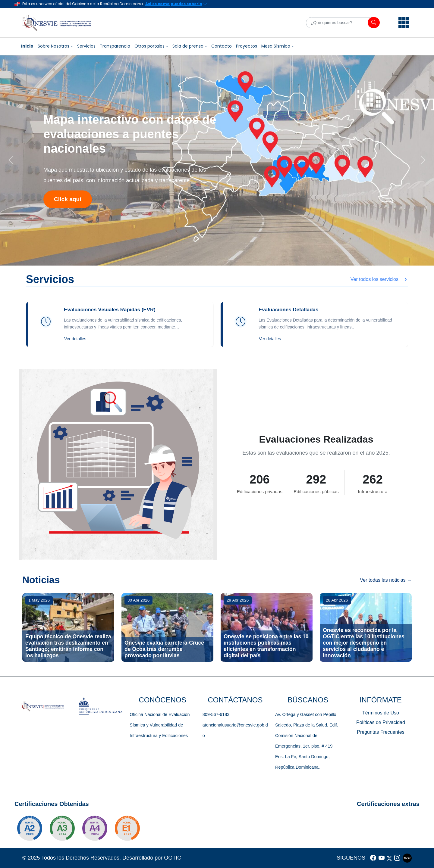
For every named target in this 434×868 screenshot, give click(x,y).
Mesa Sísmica (276, 46)
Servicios (86, 46)
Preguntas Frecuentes (381, 732)
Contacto (222, 46)
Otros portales (149, 46)
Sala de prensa (188, 46)
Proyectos (247, 46)
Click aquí (68, 199)
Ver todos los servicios (379, 279)
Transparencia (115, 46)
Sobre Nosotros (53, 46)
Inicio (27, 46)
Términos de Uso (381, 713)
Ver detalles (75, 339)
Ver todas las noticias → (386, 580)
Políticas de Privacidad (381, 722)
